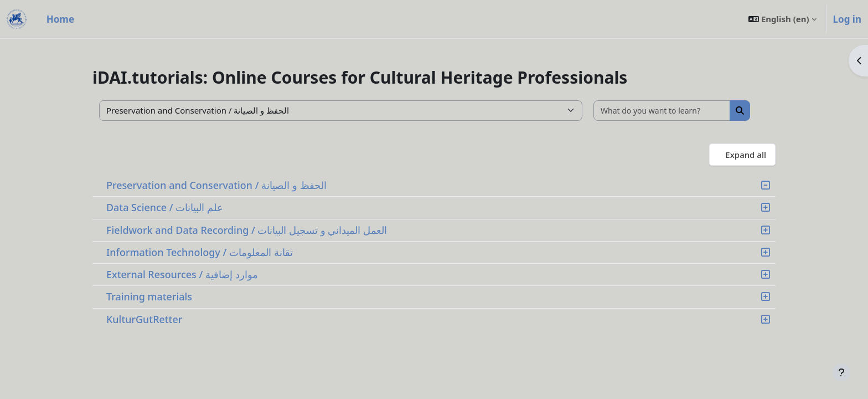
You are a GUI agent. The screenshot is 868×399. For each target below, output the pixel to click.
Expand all (746, 155)
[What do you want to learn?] (662, 111)
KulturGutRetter (144, 319)
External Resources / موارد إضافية (182, 274)
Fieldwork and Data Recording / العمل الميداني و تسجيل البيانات (247, 230)
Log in (847, 19)
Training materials (149, 296)
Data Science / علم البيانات (165, 207)
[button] (782, 19)
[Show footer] (841, 372)
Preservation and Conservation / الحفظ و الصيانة (216, 185)
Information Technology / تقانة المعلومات (200, 252)
